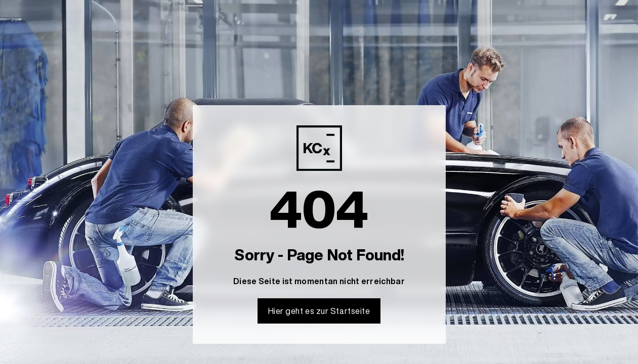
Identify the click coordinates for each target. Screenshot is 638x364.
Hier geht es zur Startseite (319, 311)
